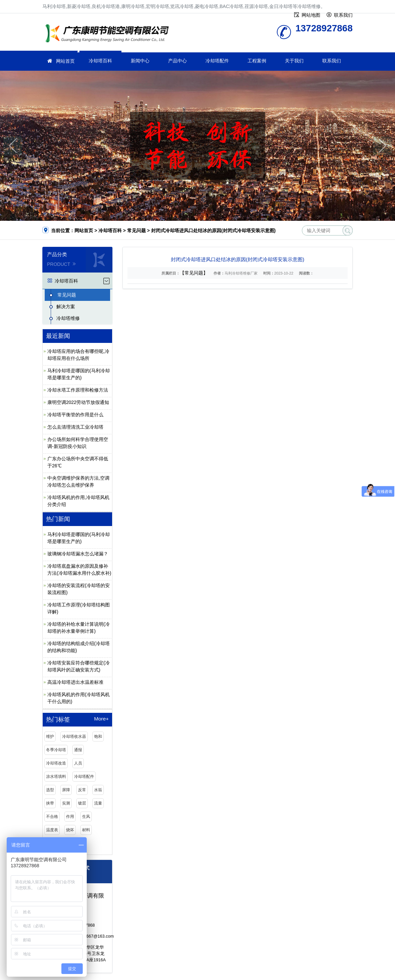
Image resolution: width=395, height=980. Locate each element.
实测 (66, 803)
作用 (70, 817)
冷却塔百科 (100, 61)
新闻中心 (140, 61)
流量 (98, 803)
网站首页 (65, 61)
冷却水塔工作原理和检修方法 (78, 390)
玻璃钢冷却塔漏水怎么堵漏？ (78, 554)
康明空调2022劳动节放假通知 (78, 402)
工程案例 (257, 61)
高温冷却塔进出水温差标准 (75, 682)
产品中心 (177, 61)
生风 (86, 817)
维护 (50, 737)
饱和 (98, 737)
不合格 (52, 817)
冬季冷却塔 (56, 750)
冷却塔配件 (217, 61)
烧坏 (70, 830)
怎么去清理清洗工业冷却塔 (75, 427)
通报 (78, 750)
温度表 (52, 830)
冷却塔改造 (56, 763)
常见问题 (136, 230)
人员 (78, 763)
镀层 (82, 803)
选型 (50, 790)
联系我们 (332, 61)
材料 (86, 830)
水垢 (98, 790)
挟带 (50, 803)
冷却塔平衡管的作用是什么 (75, 415)
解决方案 (66, 307)
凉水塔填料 (56, 777)
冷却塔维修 (109, 34)
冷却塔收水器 (74, 737)
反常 (82, 790)
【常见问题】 (194, 273)
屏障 (66, 790)
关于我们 (294, 61)
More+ (101, 719)
